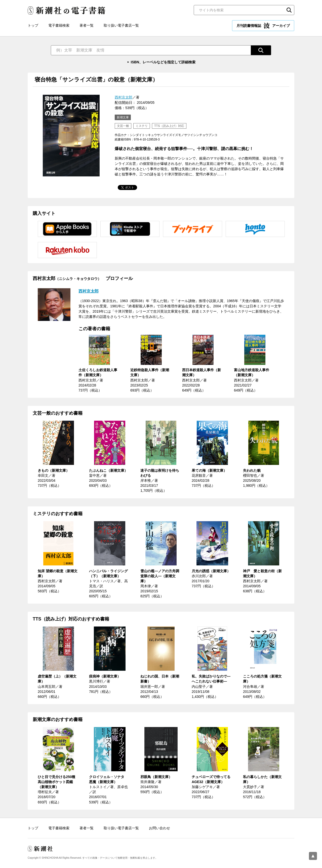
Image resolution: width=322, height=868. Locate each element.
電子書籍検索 (59, 25)
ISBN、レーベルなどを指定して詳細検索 (163, 62)
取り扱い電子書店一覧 (121, 25)
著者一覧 (87, 25)
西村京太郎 (124, 97)
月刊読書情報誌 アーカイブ (263, 26)
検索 (289, 10)
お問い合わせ (159, 828)
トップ (33, 25)
